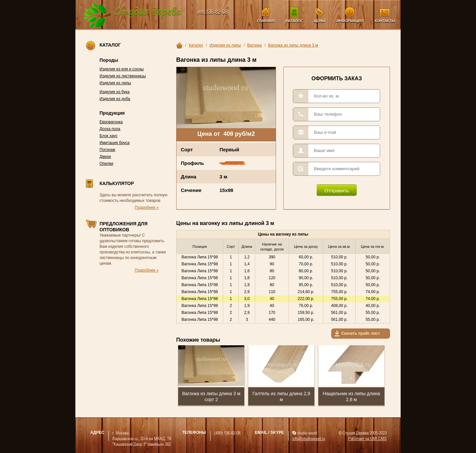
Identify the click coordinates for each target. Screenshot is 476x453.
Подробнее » (147, 208)
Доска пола (110, 129)
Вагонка (255, 45)
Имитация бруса (115, 143)
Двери (105, 157)
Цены (319, 21)
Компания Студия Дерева (133, 15)
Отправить (337, 190)
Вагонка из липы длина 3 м (293, 45)
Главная (266, 21)
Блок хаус (108, 136)
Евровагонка (111, 122)
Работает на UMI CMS (367, 438)
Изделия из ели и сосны (122, 69)
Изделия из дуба (115, 99)
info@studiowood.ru (309, 438)
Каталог (294, 21)
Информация (350, 21)
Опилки (106, 164)
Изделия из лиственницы (123, 76)
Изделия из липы (115, 83)
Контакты (385, 21)
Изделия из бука (115, 92)
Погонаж (107, 150)
